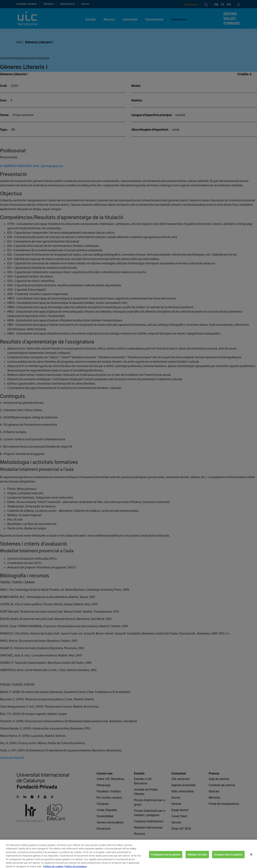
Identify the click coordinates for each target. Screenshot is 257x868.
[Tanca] (251, 859)
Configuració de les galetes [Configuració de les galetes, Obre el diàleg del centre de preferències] (166, 860)
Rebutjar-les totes (197, 860)
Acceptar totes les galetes (228, 860)
